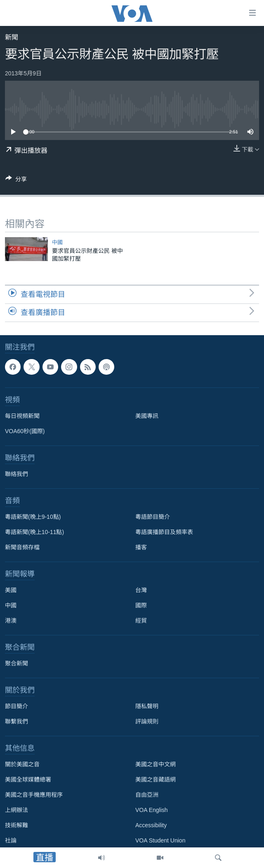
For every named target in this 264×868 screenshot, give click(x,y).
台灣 (141, 590)
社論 (11, 840)
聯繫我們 (16, 721)
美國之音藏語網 (156, 779)
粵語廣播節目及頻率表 (164, 532)
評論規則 (147, 721)
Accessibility (151, 825)
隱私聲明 (147, 706)
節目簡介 (16, 706)
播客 (141, 547)
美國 (11, 590)
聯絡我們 (16, 474)
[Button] (16, 181)
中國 (57, 242)
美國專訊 (147, 416)
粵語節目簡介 (153, 517)
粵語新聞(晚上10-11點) (34, 532)
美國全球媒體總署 (28, 779)
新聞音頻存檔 (22, 547)
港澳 (11, 621)
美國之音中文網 (156, 764)
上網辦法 (16, 810)
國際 (141, 605)
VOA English (152, 810)
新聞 (12, 37)
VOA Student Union (160, 840)
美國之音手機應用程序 (34, 795)
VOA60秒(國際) (25, 431)
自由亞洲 (147, 795)
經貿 (141, 621)
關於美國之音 (22, 764)
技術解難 (16, 825)
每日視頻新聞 (22, 416)
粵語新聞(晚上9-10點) (33, 517)
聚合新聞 (16, 663)
